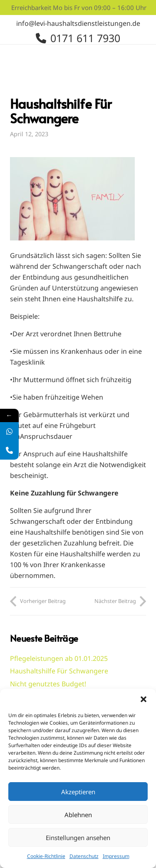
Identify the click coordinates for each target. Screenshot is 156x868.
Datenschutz (84, 856)
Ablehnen (78, 815)
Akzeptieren (78, 792)
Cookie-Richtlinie (46, 856)
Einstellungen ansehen (78, 838)
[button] (144, 699)
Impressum (116, 856)
